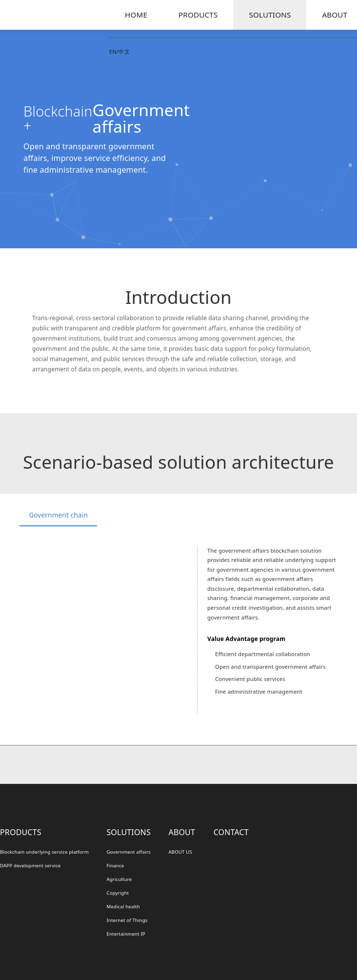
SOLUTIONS (270, 15)
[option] (178, 630)
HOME (136, 15)
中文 (124, 51)
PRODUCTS (198, 15)
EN (113, 51)
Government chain (58, 515)
